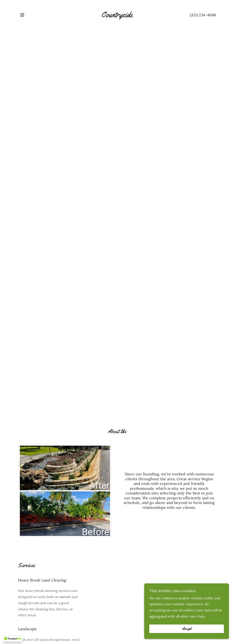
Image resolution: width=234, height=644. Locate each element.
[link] (117, 16)
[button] (22, 15)
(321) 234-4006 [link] (203, 15)
